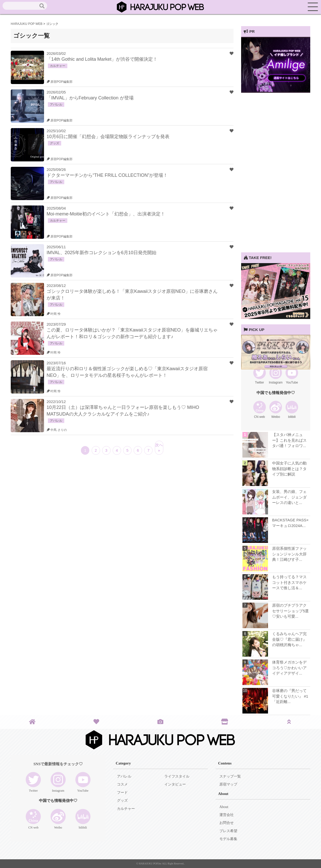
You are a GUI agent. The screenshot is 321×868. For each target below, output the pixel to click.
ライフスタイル (177, 776)
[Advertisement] (276, 175)
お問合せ (227, 823)
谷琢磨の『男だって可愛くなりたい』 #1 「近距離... (290, 696)
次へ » (159, 448)
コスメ (122, 784)
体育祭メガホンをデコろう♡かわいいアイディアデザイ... (289, 668)
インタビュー (175, 784)
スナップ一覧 (230, 776)
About (224, 807)
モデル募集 (228, 839)
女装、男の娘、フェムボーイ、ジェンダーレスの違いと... (289, 497)
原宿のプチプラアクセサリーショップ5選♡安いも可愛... (290, 611)
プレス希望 (228, 831)
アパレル (124, 776)
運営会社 (227, 815)
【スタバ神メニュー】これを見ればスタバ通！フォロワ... (289, 440)
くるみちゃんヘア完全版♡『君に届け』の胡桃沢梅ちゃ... (289, 639)
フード (122, 793)
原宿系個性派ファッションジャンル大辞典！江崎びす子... (289, 554)
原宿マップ (228, 784)
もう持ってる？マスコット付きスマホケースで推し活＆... (289, 582)
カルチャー (126, 809)
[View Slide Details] (276, 91)
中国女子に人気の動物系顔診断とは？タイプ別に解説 (289, 469)
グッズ (122, 800)
